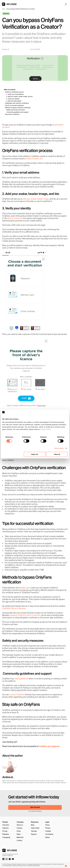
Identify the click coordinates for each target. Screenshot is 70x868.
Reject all (35, 454)
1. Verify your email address (15, 94)
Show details (59, 448)
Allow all (57, 454)
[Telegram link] (10, 859)
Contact (19, 841)
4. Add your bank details (14, 101)
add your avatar (29, 199)
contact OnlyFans (17, 695)
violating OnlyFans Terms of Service (25, 615)
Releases (6, 834)
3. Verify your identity (13, 99)
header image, (43, 199)
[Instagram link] (7, 859)
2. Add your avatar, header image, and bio (19, 96)
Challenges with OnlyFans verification (17, 103)
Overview (6, 825)
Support (34, 834)
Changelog (6, 838)
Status (47, 838)
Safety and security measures (16, 110)
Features (5, 828)
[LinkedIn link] (3, 859)
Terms (47, 825)
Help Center (35, 828)
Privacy (48, 828)
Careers (19, 828)
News (19, 834)
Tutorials (34, 831)
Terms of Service (15, 218)
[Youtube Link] (13, 859)
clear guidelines (21, 679)
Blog (4, 9)
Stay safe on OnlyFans (12, 114)
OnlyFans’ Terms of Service (14, 609)
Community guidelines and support (17, 112)
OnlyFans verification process (14, 92)
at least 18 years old (34, 159)
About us (20, 825)
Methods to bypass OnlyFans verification (18, 108)
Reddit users (25, 588)
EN (66, 866)
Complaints (49, 834)
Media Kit (20, 838)
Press (19, 831)
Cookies (48, 831)
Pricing (5, 831)
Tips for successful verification (14, 105)
